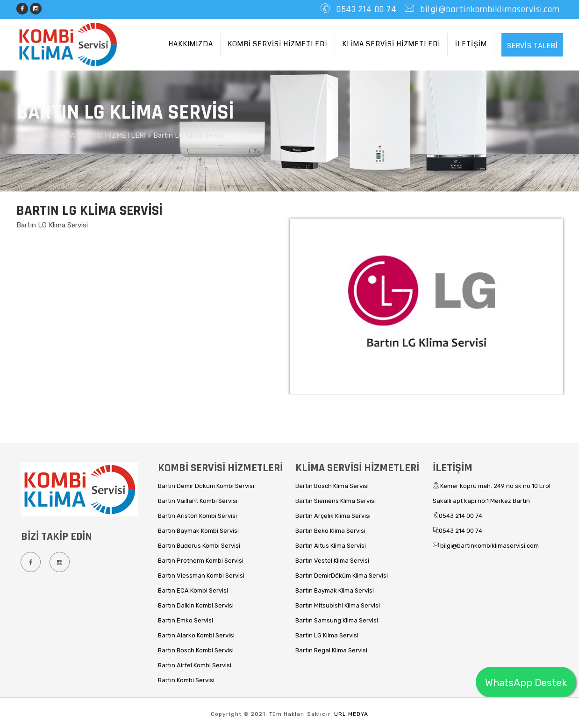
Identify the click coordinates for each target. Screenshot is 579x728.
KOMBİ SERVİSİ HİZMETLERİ (278, 44)
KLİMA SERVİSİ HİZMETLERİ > (104, 135)
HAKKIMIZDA (191, 44)
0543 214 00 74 (365, 9)
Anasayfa (33, 135)
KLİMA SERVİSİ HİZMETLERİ (391, 44)
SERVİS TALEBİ (532, 46)
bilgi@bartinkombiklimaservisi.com (489, 9)
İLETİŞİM (471, 44)
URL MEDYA (351, 714)
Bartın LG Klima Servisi (189, 135)
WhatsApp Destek (526, 682)
